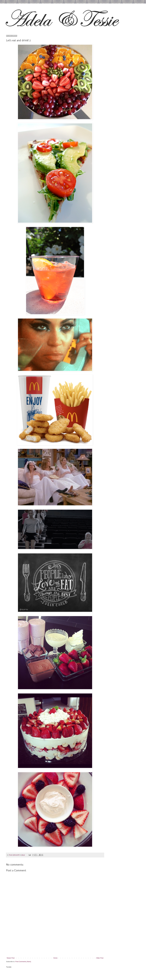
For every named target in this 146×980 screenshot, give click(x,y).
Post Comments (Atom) (23, 962)
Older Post (100, 958)
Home (55, 958)
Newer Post (11, 958)
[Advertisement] (55, 939)
